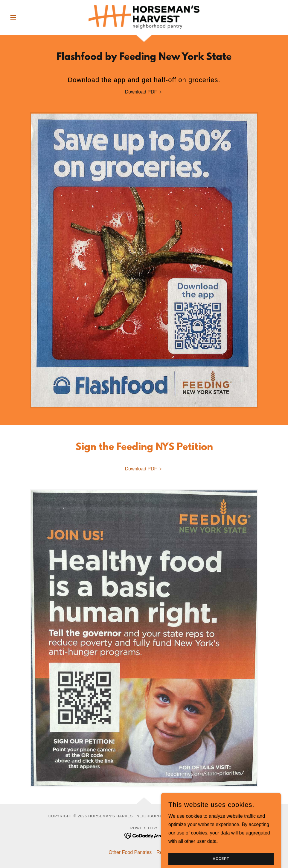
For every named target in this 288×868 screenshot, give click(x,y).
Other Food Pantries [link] (130, 852)
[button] (28, 17)
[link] (144, 17)
